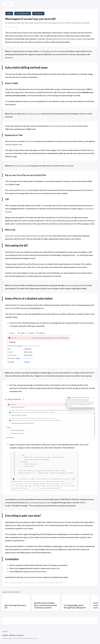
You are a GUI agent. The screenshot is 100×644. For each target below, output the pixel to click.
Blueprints (9, 57)
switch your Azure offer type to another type (69, 39)
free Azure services (33, 114)
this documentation (72, 285)
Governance (38, 13)
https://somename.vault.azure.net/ (38, 502)
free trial (29, 141)
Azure (9, 13)
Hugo (10, 638)
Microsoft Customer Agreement (17, 236)
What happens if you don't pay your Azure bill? (30, 19)
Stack (24, 638)
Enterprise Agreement (41, 236)
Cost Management (23, 13)
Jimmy (36, 638)
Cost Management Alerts (48, 51)
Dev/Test (25, 190)
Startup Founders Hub (13, 144)
